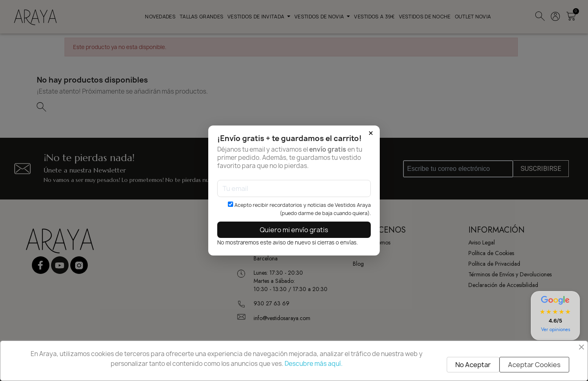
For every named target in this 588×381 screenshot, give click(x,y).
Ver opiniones (556, 329)
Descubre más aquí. (314, 364)
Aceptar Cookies (534, 365)
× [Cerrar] (371, 133)
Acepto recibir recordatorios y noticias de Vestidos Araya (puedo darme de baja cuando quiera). (299, 209)
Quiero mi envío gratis (294, 230)
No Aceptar (473, 365)
